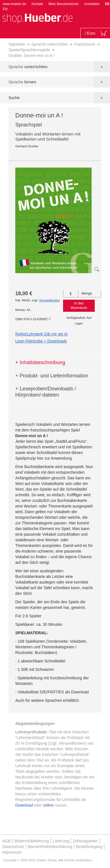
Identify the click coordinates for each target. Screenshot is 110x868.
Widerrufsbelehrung (32, 841)
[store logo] (37, 18)
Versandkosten (49, 300)
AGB (7, 841)
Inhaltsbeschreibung (40, 362)
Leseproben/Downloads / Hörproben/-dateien (46, 392)
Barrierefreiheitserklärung (50, 847)
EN (5, 9)
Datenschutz (13, 847)
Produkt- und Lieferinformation (52, 376)
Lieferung (61, 841)
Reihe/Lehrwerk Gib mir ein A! (42, 334)
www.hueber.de (14, 4)
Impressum (12, 852)
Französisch (85, 44)
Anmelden (92, 4)
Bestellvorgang (89, 847)
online (48, 805)
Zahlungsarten (85, 841)
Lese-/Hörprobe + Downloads (41, 341)
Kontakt (37, 4)
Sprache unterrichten (49, 44)
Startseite (17, 44)
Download (24, 805)
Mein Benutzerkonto (63, 4)
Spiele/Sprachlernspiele (29, 50)
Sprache (28, 67)
